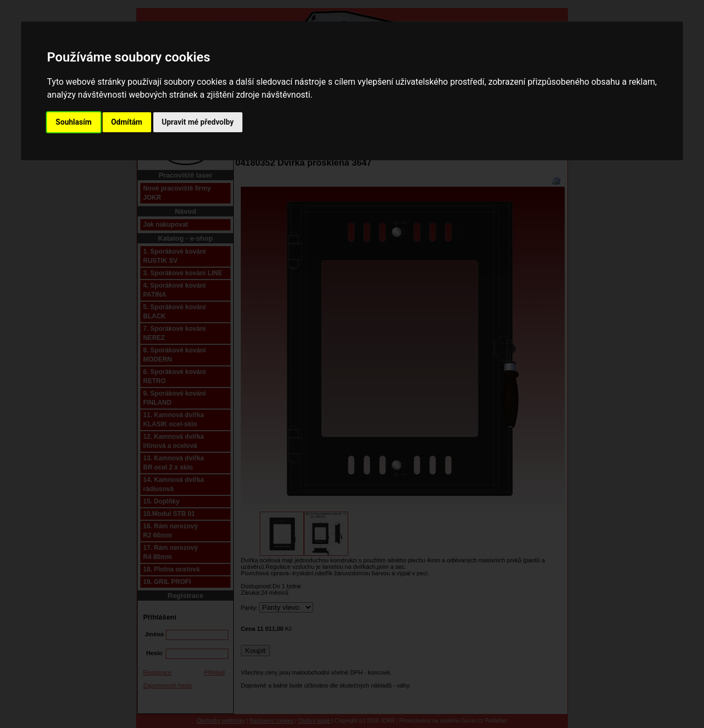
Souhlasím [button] (74, 122)
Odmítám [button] (127, 122)
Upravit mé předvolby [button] (198, 122)
